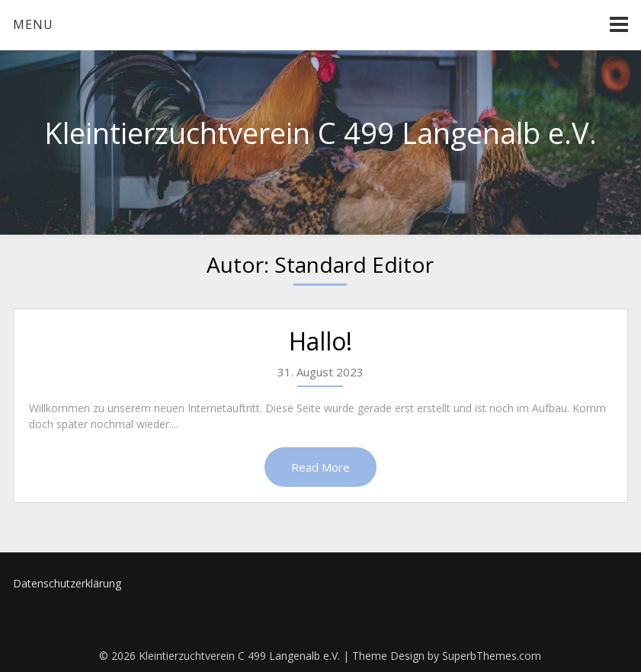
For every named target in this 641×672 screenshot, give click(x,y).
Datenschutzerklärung (67, 583)
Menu (33, 24)
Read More (320, 467)
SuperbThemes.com (492, 656)
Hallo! (320, 341)
